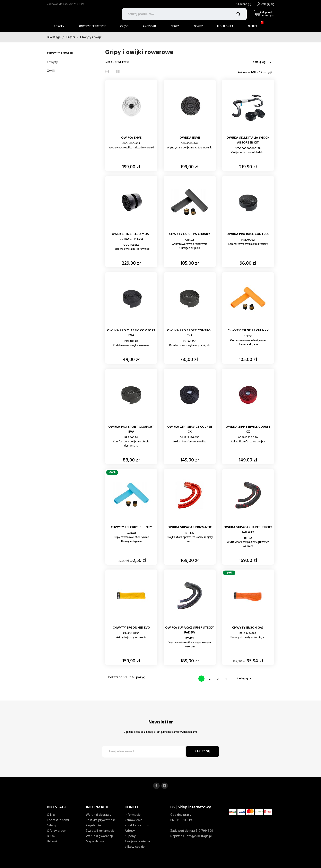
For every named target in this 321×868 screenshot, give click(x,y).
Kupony (130, 836)
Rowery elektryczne (92, 26)
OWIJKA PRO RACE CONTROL (248, 234)
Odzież (198, 26)
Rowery (59, 26)
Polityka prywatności (101, 820)
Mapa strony (95, 842)
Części (124, 26)
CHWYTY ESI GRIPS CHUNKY (190, 234)
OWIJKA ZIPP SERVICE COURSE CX (190, 429)
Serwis (175, 26)
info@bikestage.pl (199, 836)
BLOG (51, 836)
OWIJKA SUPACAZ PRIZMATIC (190, 527)
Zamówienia (133, 820)
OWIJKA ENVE (131, 138)
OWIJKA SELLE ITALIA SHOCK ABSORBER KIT (248, 140)
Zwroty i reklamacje (100, 831)
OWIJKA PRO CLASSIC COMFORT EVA (131, 333)
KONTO (131, 807)
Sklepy (51, 826)
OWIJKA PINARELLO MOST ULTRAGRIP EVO (131, 237)
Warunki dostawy (98, 815)
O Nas (51, 815)
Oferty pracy (56, 831)
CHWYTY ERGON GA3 (248, 628)
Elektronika (225, 26)
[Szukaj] (184, 14)
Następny (244, 678)
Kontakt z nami (58, 820)
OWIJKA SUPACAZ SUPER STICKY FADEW (190, 630)
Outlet (256, 24)
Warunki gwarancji (99, 836)
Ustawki (53, 842)
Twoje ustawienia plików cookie (137, 844)
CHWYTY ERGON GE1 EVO (131, 628)
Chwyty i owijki (60, 53)
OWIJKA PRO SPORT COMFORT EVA (131, 429)
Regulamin (93, 826)
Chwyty (52, 62)
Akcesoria (150, 26)
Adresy (130, 831)
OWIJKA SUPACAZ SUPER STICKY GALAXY (248, 530)
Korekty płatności (137, 826)
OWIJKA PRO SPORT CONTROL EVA (190, 333)
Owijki (51, 71)
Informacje (133, 815)
